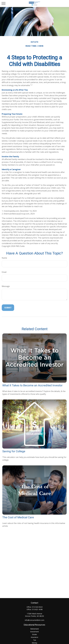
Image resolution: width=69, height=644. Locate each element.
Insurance (34, 637)
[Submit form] (8, 308)
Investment (34, 632)
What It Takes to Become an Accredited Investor (32, 385)
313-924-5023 (37, 607)
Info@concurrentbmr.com (34, 620)
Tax (35, 640)
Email (4, 272)
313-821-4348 (37, 609)
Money (34, 643)
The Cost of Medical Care (18, 517)
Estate (34, 634)
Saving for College (14, 451)
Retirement (35, 629)
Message (6, 286)
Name (4, 258)
